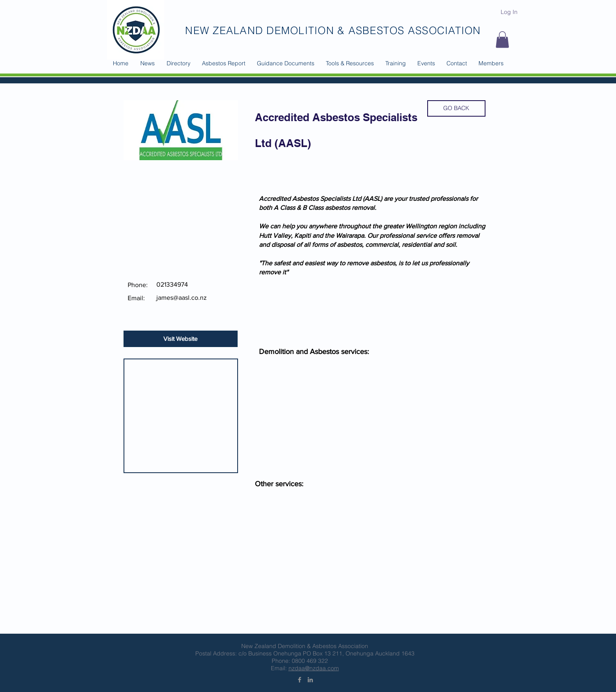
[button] (179, 63)
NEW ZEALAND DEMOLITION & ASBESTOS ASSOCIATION (333, 30)
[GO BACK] (456, 108)
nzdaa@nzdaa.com (314, 668)
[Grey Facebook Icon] (300, 680)
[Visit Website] (181, 339)
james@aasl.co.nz (182, 298)
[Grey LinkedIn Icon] (310, 680)
